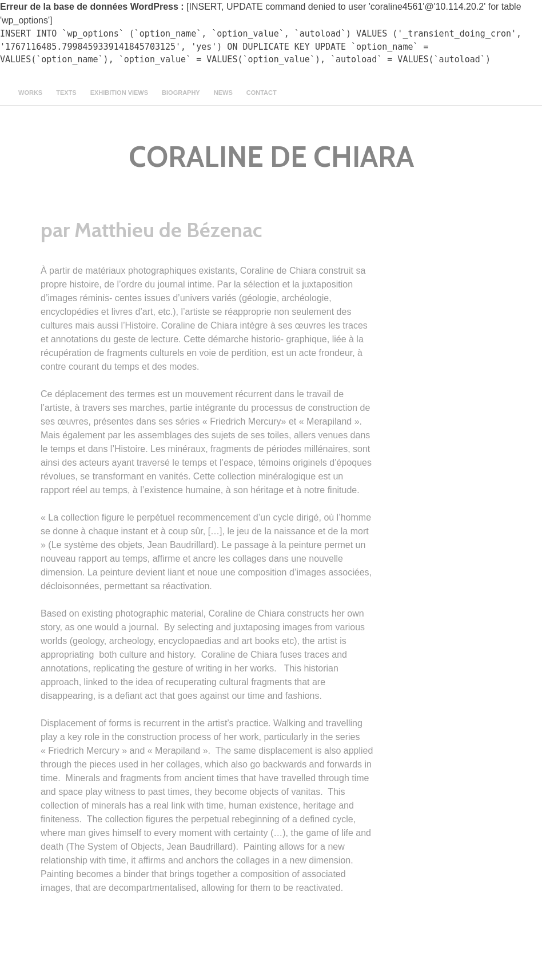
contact (262, 93)
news (223, 93)
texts (66, 93)
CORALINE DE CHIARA (271, 157)
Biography (181, 93)
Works (30, 93)
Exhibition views (119, 93)
